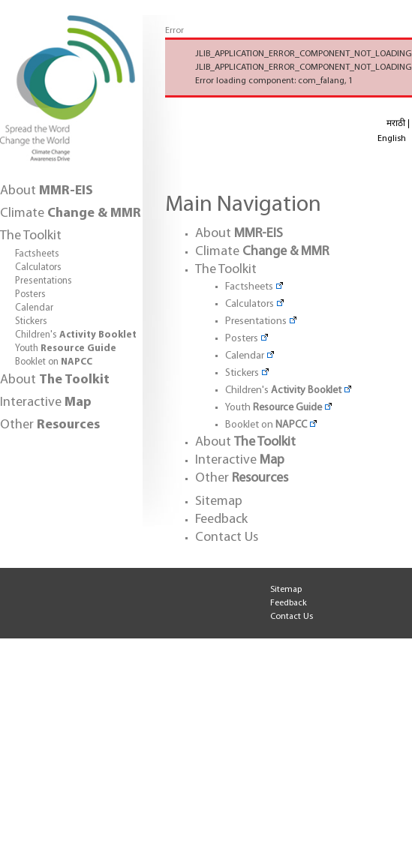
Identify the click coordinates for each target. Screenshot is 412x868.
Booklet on (54, 362)
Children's (76, 335)
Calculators (38, 267)
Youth (66, 348)
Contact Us (227, 538)
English (392, 139)
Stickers (31, 321)
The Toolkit (31, 236)
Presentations (44, 281)
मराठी (396, 124)
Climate (71, 213)
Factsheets (37, 254)
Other (50, 425)
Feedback (221, 520)
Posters (30, 294)
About (47, 191)
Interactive (46, 402)
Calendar (34, 308)
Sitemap (219, 502)
